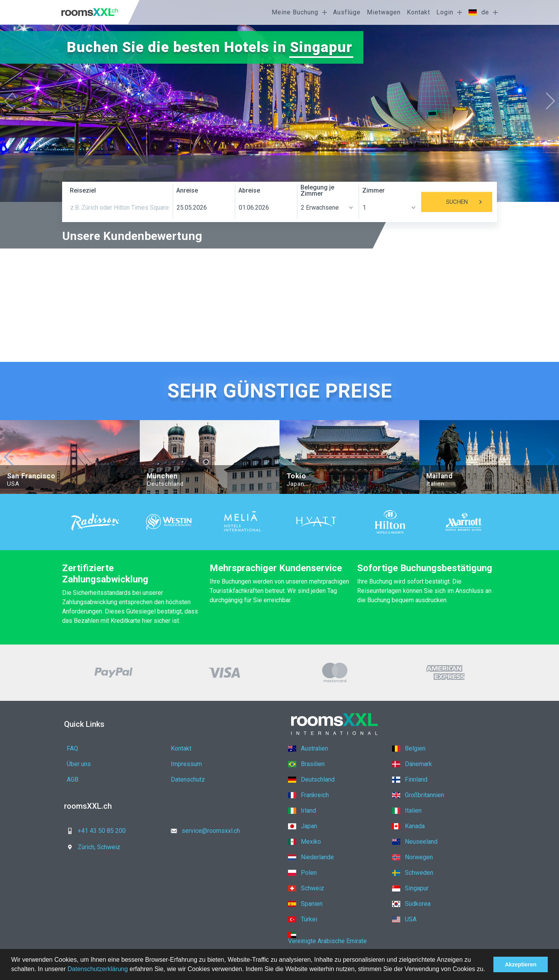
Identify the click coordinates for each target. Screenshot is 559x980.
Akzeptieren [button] (521, 964)
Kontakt (418, 12)
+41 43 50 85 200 (94, 831)
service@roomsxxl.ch (203, 831)
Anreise (187, 190)
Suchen (469, 202)
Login (445, 12)
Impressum (186, 764)
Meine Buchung (295, 12)
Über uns (79, 764)
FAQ (72, 748)
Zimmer (373, 190)
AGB (73, 779)
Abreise (249, 190)
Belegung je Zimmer (317, 190)
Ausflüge (347, 12)
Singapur (321, 47)
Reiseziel (83, 190)
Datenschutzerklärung (98, 969)
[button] (488, 970)
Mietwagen (384, 12)
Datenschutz (188, 779)
